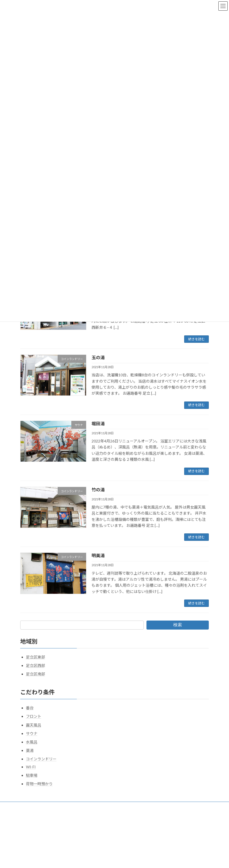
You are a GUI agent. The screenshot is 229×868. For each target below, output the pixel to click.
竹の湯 (98, 490)
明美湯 (98, 555)
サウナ (32, 733)
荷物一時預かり (39, 784)
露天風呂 (34, 725)
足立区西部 (36, 665)
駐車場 (32, 775)
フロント (34, 716)
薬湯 (30, 750)
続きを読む (196, 339)
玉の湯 (98, 357)
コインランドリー (41, 759)
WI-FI (31, 767)
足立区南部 (36, 674)
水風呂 (32, 742)
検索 (178, 625)
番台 (30, 708)
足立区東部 (36, 657)
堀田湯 (98, 423)
